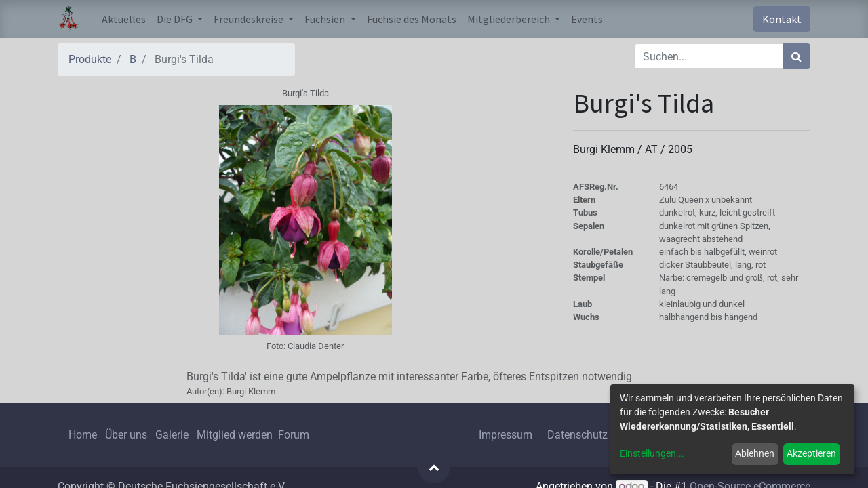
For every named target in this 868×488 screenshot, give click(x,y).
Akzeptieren (811, 453)
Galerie (172, 435)
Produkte (90, 59)
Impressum (506, 435)
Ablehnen (755, 453)
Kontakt (782, 19)
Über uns (126, 435)
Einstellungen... (652, 453)
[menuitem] (124, 19)
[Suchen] (796, 56)
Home (83, 435)
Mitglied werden (236, 435)
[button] (434, 467)
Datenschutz (577, 435)
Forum (294, 435)
